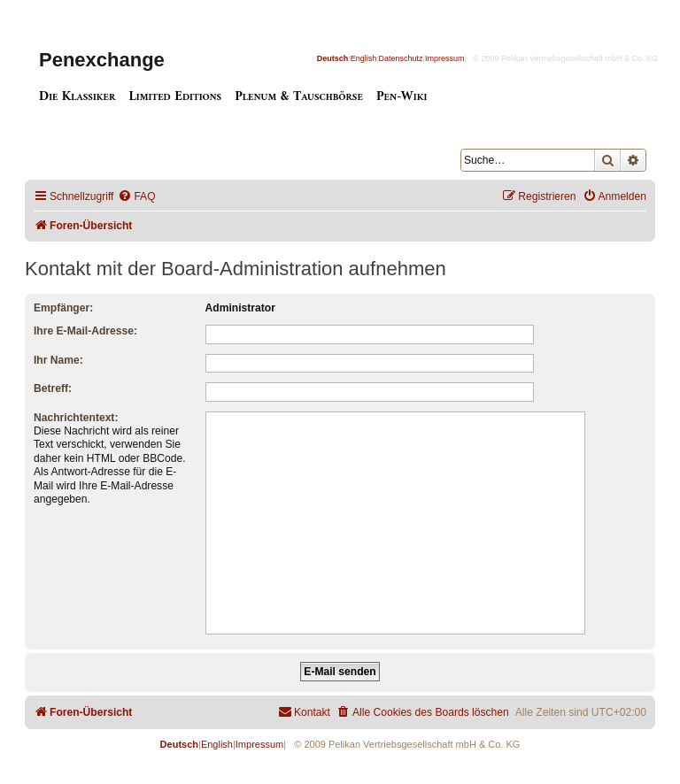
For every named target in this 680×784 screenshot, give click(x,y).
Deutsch (333, 58)
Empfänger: (63, 308)
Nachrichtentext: (76, 418)
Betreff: (53, 388)
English (364, 58)
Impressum (445, 58)
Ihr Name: (58, 360)
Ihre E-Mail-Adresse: (85, 331)
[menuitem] (136, 197)
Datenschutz (401, 58)
